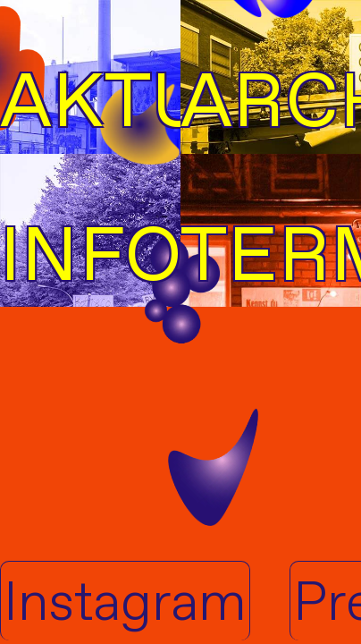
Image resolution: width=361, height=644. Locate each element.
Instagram (125, 601)
